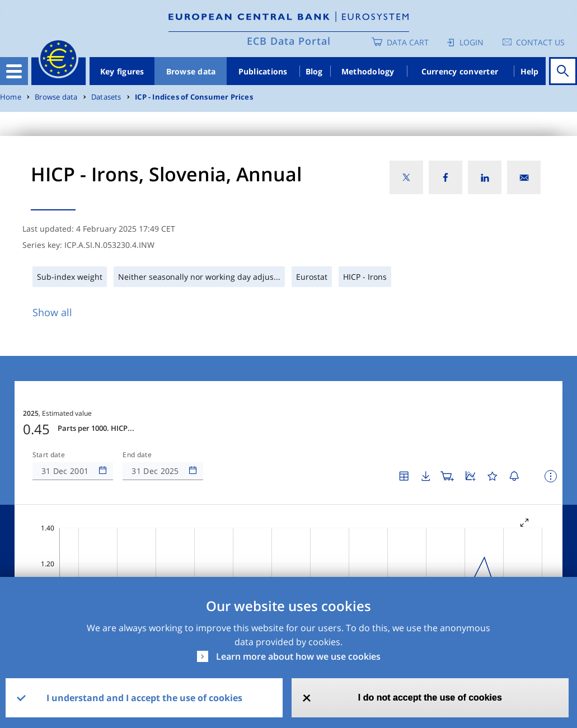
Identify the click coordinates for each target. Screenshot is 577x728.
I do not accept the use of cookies (430, 698)
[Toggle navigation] (14, 71)
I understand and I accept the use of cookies (144, 698)
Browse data (191, 71)
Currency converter (460, 71)
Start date (49, 421)
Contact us (540, 42)
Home (11, 97)
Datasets (106, 97)
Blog (314, 71)
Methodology (368, 71)
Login (472, 42)
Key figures (122, 71)
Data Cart (408, 42)
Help (530, 71)
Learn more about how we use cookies (298, 656)
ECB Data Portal (289, 41)
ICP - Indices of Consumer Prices (194, 97)
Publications (263, 71)
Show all (52, 312)
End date (137, 421)
